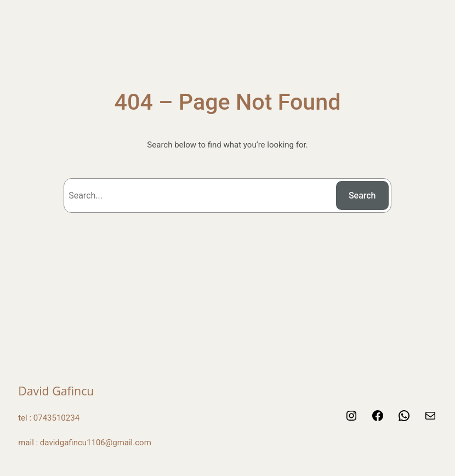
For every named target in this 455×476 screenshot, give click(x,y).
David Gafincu (56, 391)
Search (362, 195)
